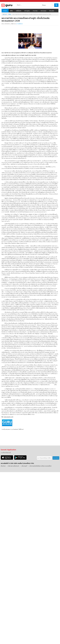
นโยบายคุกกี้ (24, 466)
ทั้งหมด (44, 5)
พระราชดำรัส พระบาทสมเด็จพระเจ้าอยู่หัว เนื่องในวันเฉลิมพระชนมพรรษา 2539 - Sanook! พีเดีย (10, 5)
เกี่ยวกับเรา (3, 466)
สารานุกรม (27, 11)
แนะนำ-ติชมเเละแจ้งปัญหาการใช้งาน (44, 458)
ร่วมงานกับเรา (56, 458)
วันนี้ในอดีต (19, 11)
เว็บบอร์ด (52, 11)
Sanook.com (5, 1)
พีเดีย (11, 11)
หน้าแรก (5, 11)
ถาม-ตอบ (35, 11)
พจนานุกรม (43, 11)
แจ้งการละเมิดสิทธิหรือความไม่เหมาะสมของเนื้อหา (41, 466)
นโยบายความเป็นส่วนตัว (14, 466)
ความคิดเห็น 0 (20, 24)
